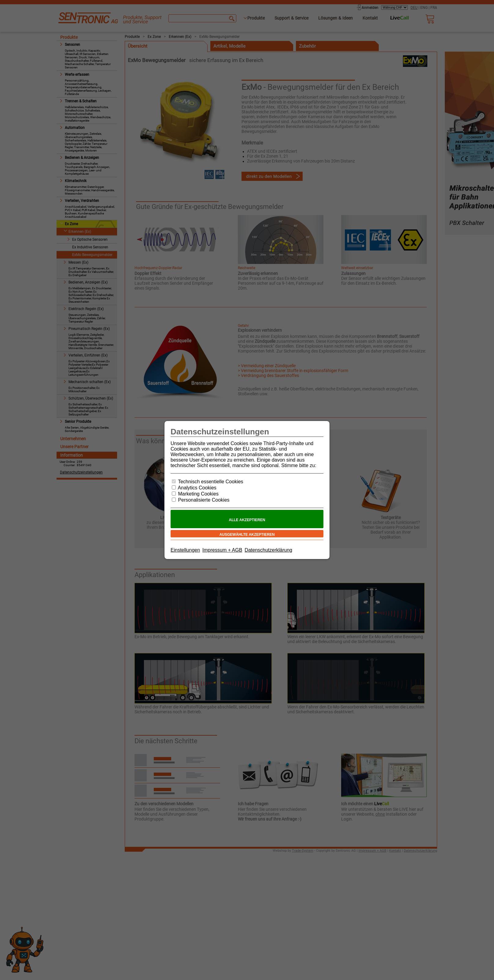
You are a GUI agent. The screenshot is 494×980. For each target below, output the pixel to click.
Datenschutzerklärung (268, 550)
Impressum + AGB (222, 550)
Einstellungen (185, 550)
